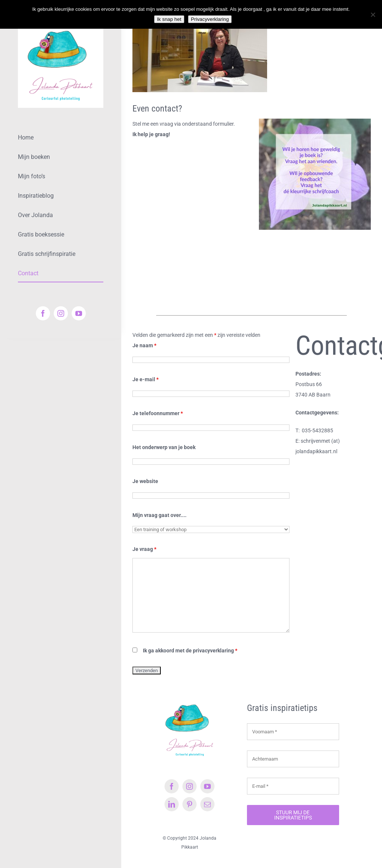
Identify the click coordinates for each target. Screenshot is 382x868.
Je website (145, 481)
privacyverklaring (213, 651)
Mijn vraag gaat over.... (159, 515)
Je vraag (144, 549)
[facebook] (43, 313)
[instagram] (61, 313)
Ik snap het (169, 19)
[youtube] (79, 313)
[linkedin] (172, 804)
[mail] (207, 804)
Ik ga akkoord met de (190, 651)
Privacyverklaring (210, 19)
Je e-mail (145, 379)
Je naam (144, 345)
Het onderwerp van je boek (164, 447)
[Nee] (373, 15)
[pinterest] (190, 804)
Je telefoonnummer (158, 413)
